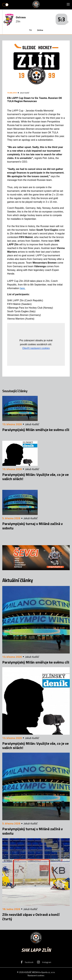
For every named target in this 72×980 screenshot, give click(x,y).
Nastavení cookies (36, 975)
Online (40, 30)
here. (23, 288)
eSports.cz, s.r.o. (48, 972)
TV (30, 30)
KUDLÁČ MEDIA (31, 972)
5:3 (61, 19)
